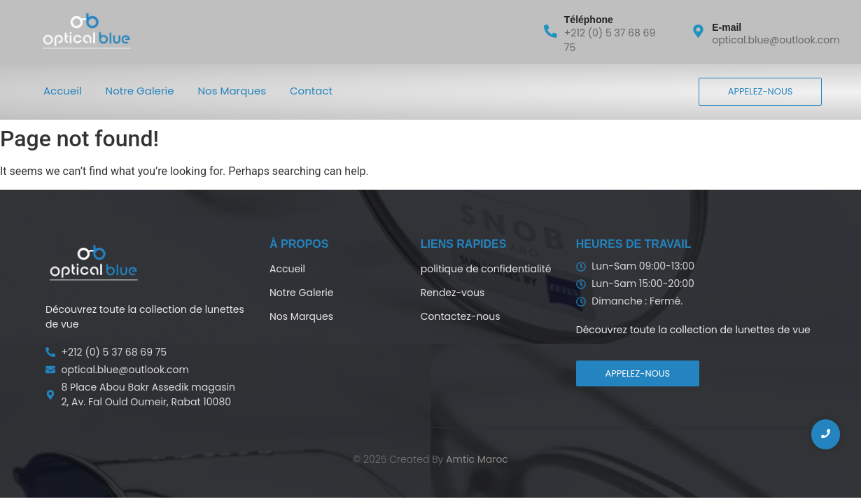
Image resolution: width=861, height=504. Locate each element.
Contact (311, 91)
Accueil (63, 91)
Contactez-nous (461, 316)
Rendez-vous (453, 293)
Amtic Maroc (477, 459)
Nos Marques (232, 91)
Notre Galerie (140, 91)
